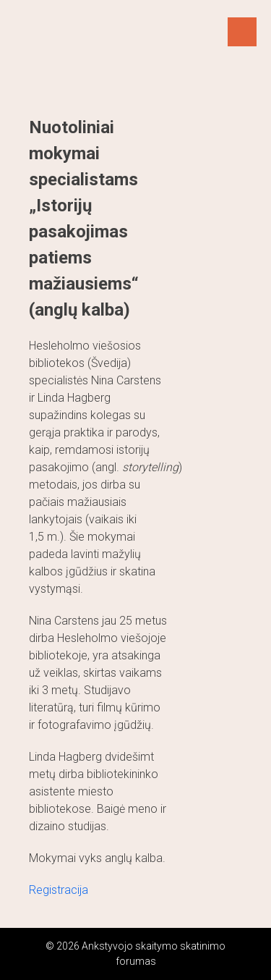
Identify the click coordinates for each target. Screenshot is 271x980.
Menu (242, 32)
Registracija (59, 890)
